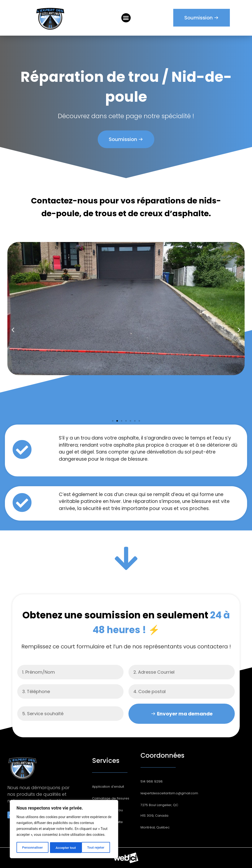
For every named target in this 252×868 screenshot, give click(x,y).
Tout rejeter (64, 848)
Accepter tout (96, 848)
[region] (64, 829)
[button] (126, 18)
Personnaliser (32, 848)
